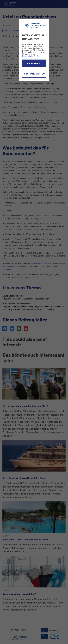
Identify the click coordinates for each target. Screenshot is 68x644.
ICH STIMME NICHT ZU (34, 74)
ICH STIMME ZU (34, 63)
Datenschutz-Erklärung (32, 56)
